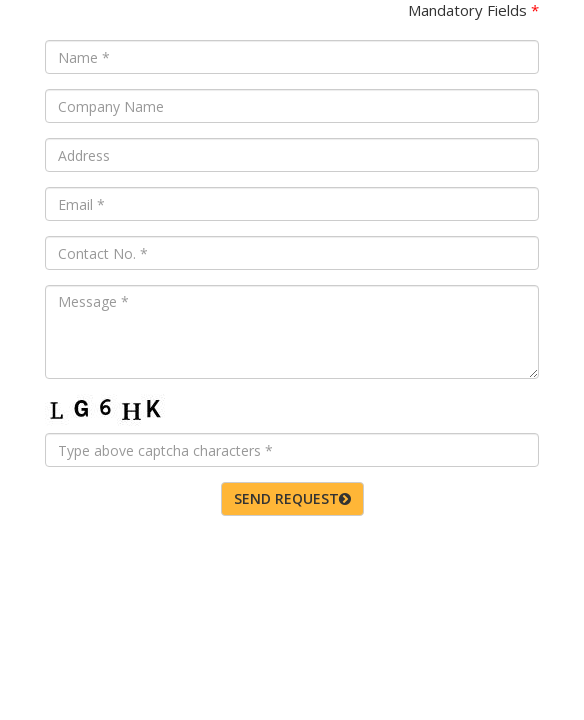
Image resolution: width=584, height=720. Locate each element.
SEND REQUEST (292, 498)
